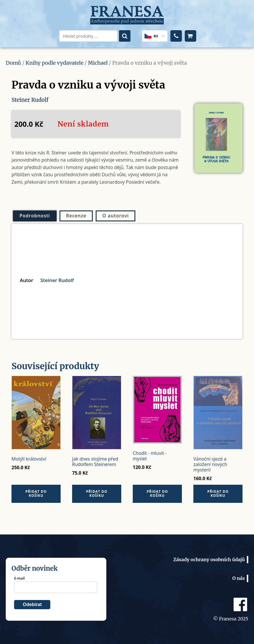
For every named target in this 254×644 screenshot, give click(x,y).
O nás (238, 578)
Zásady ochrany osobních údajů (209, 559)
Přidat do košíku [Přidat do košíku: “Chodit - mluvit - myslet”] (157, 493)
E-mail (19, 578)
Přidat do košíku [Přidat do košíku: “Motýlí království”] (36, 493)
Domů (13, 63)
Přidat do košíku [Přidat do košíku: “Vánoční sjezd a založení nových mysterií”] (218, 493)
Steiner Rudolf (31, 100)
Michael (98, 63)
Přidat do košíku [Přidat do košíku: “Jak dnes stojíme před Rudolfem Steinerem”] (97, 493)
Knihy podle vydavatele (55, 63)
